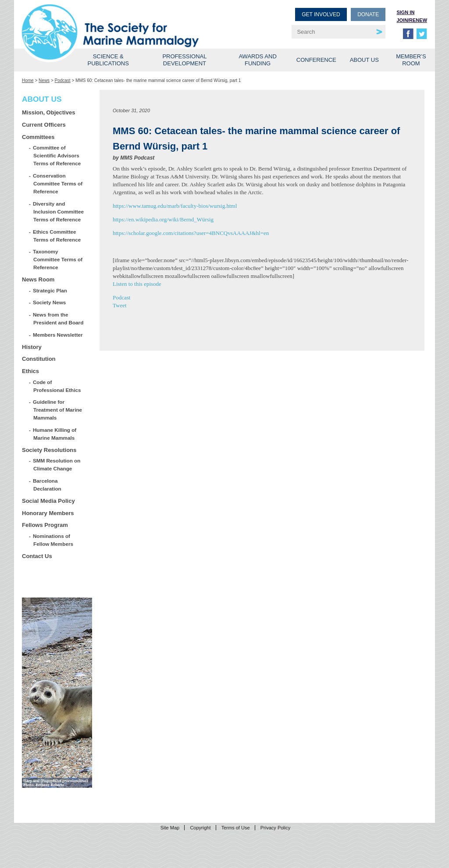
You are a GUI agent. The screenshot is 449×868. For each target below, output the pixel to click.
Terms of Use (236, 828)
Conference (316, 60)
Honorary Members (48, 513)
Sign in (405, 12)
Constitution (39, 359)
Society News (50, 302)
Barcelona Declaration (47, 485)
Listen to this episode (137, 284)
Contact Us (37, 556)
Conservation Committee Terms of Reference (58, 183)
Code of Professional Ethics (57, 386)
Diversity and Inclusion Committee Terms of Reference (59, 212)
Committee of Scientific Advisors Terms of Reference (57, 155)
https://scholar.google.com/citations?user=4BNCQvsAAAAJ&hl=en (191, 233)
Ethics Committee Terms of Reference (57, 236)
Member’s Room (411, 60)
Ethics (30, 371)
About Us (364, 60)
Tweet (120, 305)
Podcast (63, 80)
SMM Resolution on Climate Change (57, 464)
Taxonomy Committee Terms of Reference (58, 259)
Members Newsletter (58, 335)
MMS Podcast (137, 158)
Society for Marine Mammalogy (125, 21)
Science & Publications (108, 60)
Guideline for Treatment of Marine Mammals (58, 410)
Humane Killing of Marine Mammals (55, 434)
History (32, 347)
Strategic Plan (50, 290)
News (44, 80)
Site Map (170, 828)
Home (28, 80)
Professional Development (184, 60)
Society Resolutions (49, 450)
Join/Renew (412, 20)
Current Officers (44, 125)
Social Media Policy (48, 501)
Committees (38, 137)
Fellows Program (45, 525)
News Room (38, 279)
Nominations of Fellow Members (53, 540)
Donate (368, 14)
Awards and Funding (257, 60)
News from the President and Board (58, 318)
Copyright (200, 828)
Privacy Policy (275, 828)
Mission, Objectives (48, 112)
